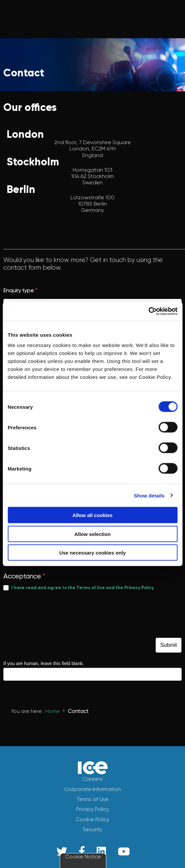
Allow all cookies (92, 515)
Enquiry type (20, 290)
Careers (92, 779)
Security (92, 829)
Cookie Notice (83, 857)
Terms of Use (93, 799)
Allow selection (92, 534)
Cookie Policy (92, 819)
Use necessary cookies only (92, 553)
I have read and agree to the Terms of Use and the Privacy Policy (83, 588)
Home (53, 711)
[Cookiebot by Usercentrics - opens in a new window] (148, 311)
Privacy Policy (92, 809)
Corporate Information (92, 789)
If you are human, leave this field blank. (44, 663)
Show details (149, 495)
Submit (169, 645)
